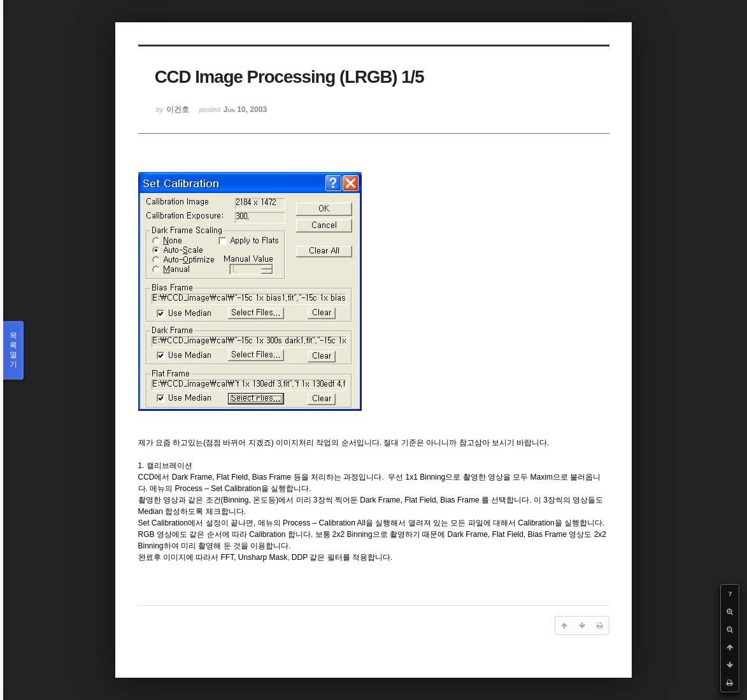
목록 (13, 350)
